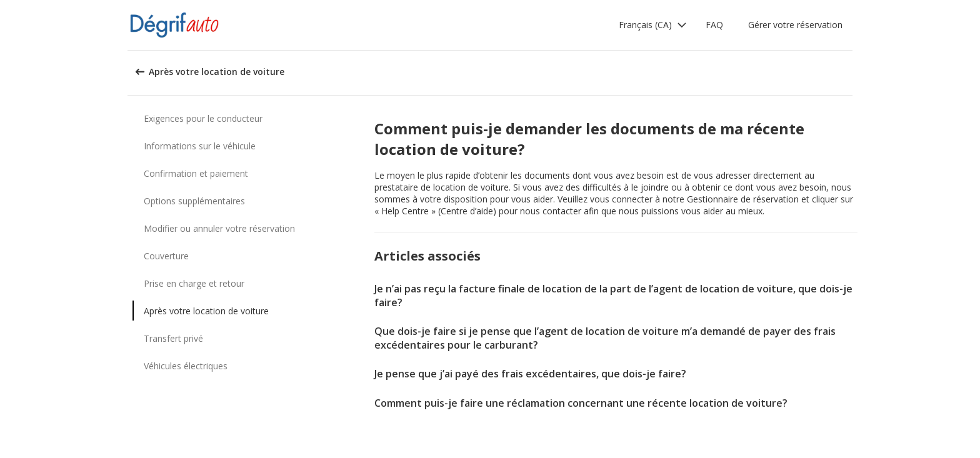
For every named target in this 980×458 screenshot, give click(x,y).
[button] (653, 25)
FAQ (714, 25)
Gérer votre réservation (795, 25)
